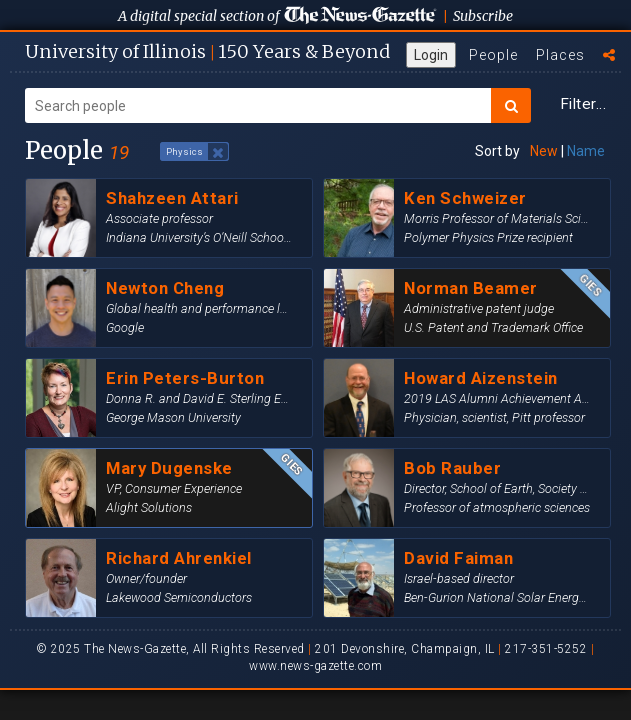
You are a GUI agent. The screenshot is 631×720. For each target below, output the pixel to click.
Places (560, 55)
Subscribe (483, 16)
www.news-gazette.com (315, 666)
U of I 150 (207, 51)
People (493, 55)
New (544, 151)
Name (586, 151)
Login (431, 55)
